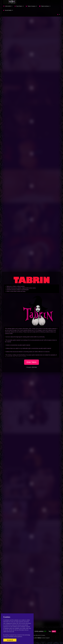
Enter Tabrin (31, 362)
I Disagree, (31, 367)
